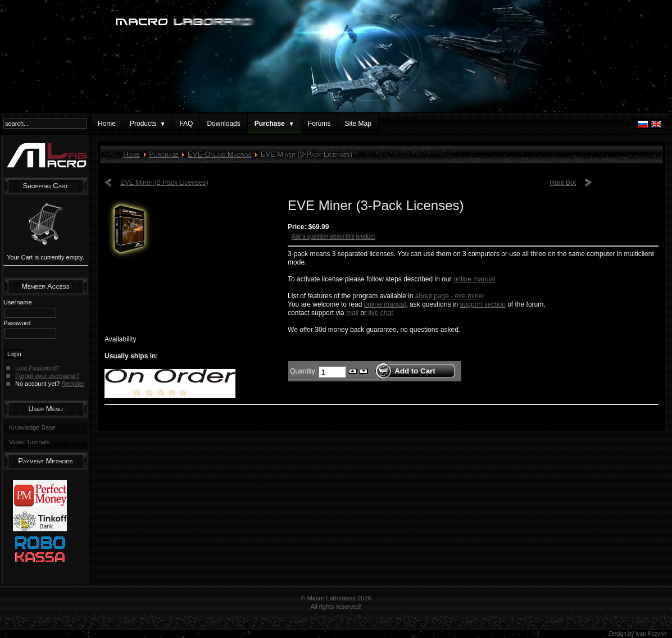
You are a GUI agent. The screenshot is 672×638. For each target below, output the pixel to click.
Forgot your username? (47, 376)
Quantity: (304, 371)
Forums (319, 124)
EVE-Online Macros (219, 154)
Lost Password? (37, 368)
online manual (475, 279)
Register (73, 384)
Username (18, 302)
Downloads (223, 124)
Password (17, 323)
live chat (380, 313)
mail (352, 313)
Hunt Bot (563, 183)
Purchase (164, 154)
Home (107, 124)
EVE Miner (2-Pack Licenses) (164, 183)
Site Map (358, 124)
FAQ (186, 124)
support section (482, 304)
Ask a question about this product (333, 237)
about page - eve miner (450, 296)
